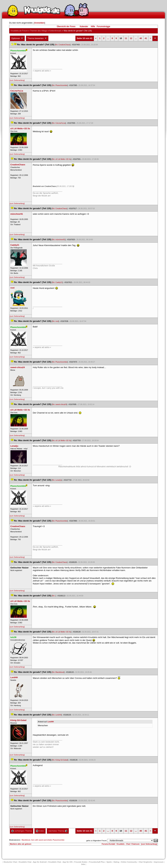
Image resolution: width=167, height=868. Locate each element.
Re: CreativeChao (63, 45)
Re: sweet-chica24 (60, 404)
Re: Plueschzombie (60, 85)
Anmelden (39, 23)
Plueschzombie (59, 840)
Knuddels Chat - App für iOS (61, 862)
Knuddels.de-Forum (19, 31)
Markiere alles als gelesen (21, 844)
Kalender (84, 26)
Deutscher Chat (10, 862)
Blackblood (26, 840)
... (108, 38)
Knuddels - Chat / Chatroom (128, 844)
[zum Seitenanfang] (17, 80)
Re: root (55, 321)
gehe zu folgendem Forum (96, 841)
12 (131, 38)
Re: (54, 596)
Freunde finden (81, 862)
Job (83, 864)
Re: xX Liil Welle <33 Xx (62, 159)
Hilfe (93, 26)
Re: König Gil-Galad (60, 760)
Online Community (129, 862)
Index (40, 831)
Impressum (159, 862)
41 (146, 38)
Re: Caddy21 (57, 282)
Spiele (109, 862)
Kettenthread (55, 31)
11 (126, 38)
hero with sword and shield (41, 840)
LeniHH (51, 722)
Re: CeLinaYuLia (59, 123)
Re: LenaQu (57, 480)
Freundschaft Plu (97, 862)
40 (141, 38)
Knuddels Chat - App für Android (33, 862)
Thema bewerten (37, 38)
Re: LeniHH (57, 715)
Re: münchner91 (59, 240)
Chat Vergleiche (145, 862)
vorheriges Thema (22, 831)
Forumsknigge (103, 26)
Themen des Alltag (39, 31)
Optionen (17, 38)
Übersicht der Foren (66, 26)
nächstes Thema (58, 831)
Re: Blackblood (58, 672)
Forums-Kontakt (108, 844)
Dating (116, 862)
